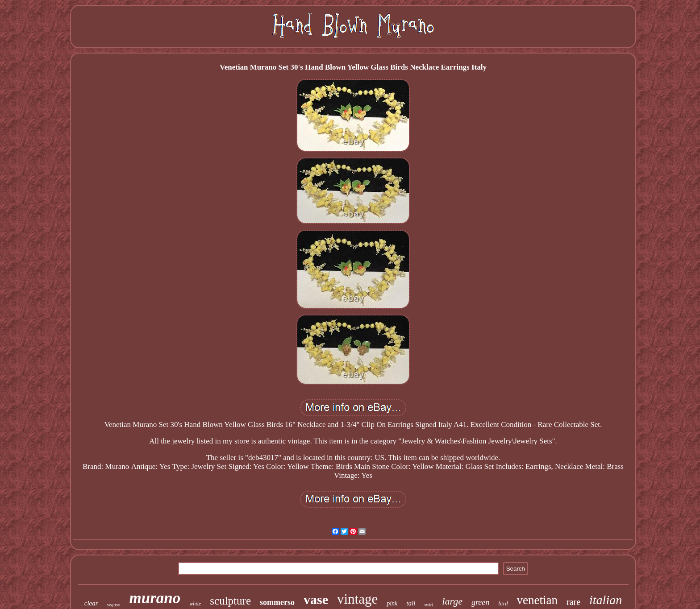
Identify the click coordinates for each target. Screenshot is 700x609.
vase (316, 599)
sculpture (230, 601)
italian (606, 600)
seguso (114, 605)
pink (392, 603)
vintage (357, 599)
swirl (429, 605)
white (195, 604)
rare (573, 602)
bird (503, 603)
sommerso (277, 602)
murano (155, 598)
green (480, 602)
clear (91, 603)
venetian (537, 600)
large (452, 601)
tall (411, 603)
